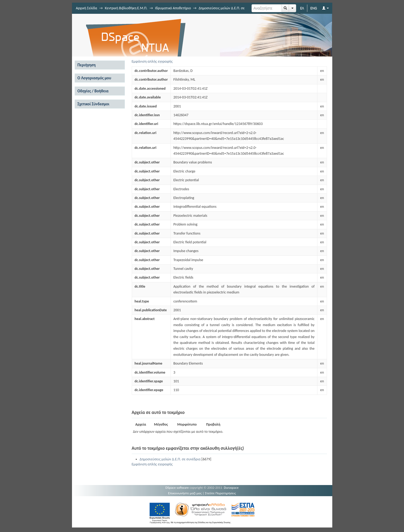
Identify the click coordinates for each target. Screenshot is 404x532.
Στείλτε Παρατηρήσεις (220, 493)
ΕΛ (302, 8)
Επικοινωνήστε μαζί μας (185, 493)
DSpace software (177, 488)
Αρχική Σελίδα (87, 8)
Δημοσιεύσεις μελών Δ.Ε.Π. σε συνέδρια (170, 459)
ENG (314, 8)
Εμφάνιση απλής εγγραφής (152, 61)
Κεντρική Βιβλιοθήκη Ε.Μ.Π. (126, 8)
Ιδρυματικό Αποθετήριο (173, 8)
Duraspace (231, 488)
